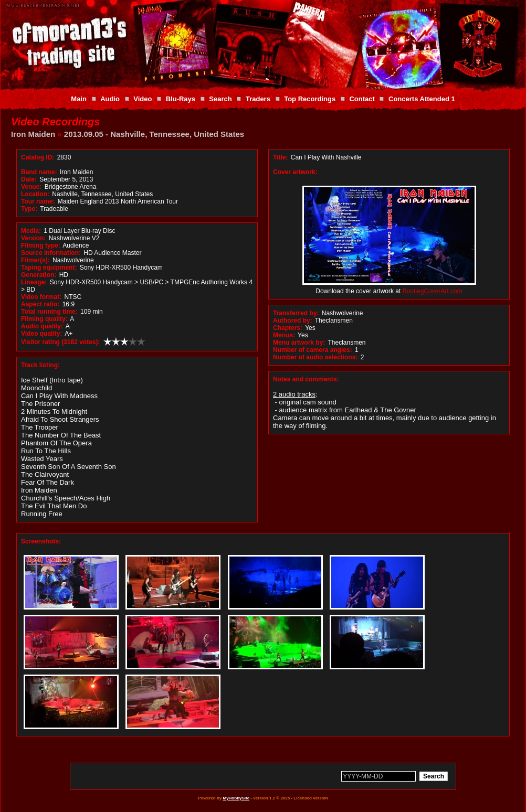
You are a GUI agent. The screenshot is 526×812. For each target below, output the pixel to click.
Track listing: (40, 365)
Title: (281, 157)
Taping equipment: (49, 268)
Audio (110, 99)
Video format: (41, 297)
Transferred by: (296, 313)
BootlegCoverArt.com (433, 291)
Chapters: (288, 328)
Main (79, 99)
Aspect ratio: (40, 304)
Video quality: (41, 334)
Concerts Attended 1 (422, 99)
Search (220, 99)
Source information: (51, 253)
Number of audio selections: (315, 357)
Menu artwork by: (299, 343)
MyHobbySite (236, 798)
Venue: (31, 187)
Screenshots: (41, 541)
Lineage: (34, 282)
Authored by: (293, 320)
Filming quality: (44, 319)
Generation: (39, 275)
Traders (258, 99)
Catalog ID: (38, 157)
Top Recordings (310, 99)
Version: (33, 238)
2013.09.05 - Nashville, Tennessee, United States (154, 134)
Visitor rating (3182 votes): (61, 342)
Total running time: (49, 312)
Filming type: (41, 245)
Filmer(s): (35, 260)
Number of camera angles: (313, 350)
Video (143, 99)
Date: (29, 179)
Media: (31, 231)
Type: (29, 209)
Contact (362, 99)
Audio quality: (42, 326)
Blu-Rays (181, 99)
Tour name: (38, 201)
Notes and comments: (306, 379)
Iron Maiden (33, 134)
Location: (35, 194)
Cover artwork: (295, 172)
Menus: (284, 335)
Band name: (39, 172)
